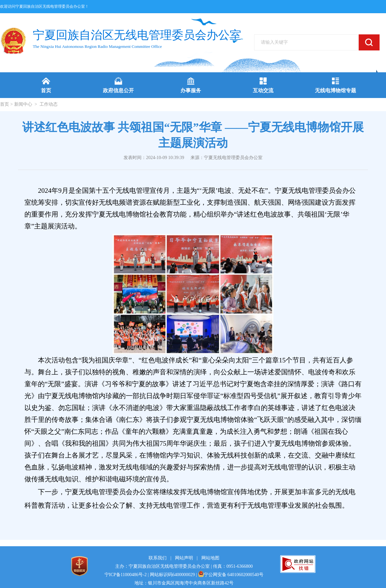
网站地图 (210, 558)
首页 (5, 104)
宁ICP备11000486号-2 (126, 575)
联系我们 (158, 558)
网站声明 (184, 558)
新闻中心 (23, 104)
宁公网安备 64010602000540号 (231, 575)
